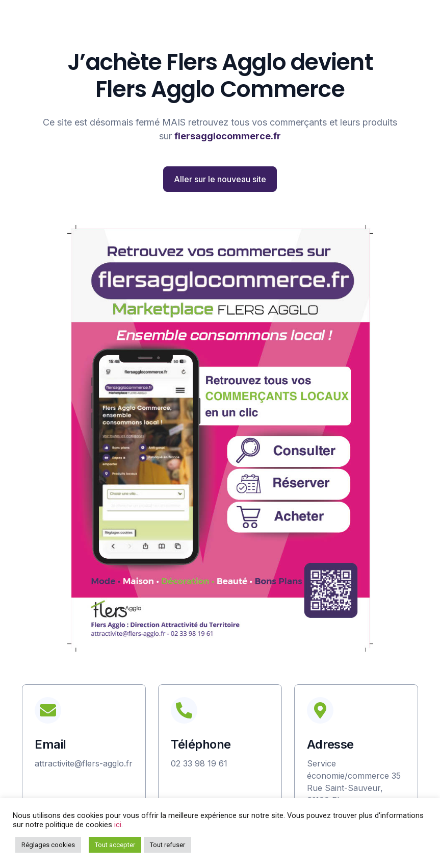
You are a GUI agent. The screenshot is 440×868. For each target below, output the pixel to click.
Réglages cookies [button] (48, 845)
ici (118, 825)
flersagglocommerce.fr (228, 136)
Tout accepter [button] (115, 845)
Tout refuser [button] (167, 845)
